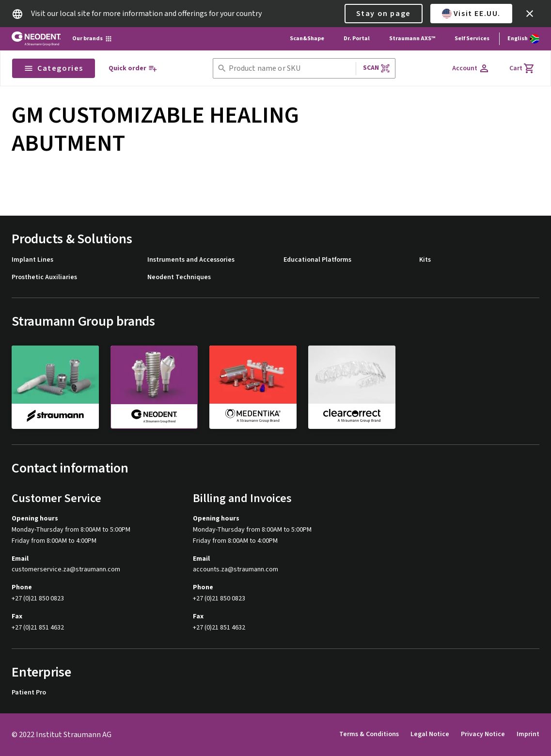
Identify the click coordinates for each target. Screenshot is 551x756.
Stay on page (384, 14)
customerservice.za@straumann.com (66, 570)
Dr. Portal (357, 39)
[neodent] (154, 387)
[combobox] (290, 69)
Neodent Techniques (179, 277)
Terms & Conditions (369, 734)
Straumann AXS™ (412, 39)
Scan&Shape (307, 39)
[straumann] (55, 387)
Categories (54, 68)
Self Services (472, 39)
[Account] (471, 68)
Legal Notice (430, 734)
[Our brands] (92, 39)
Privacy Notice (483, 734)
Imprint (528, 734)
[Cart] (522, 68)
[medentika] (253, 387)
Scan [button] (377, 68)
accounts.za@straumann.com (236, 570)
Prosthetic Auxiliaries (44, 277)
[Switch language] (523, 39)
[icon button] (530, 14)
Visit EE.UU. (471, 14)
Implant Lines (32, 260)
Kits (425, 260)
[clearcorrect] (352, 387)
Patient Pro (29, 693)
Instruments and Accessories (191, 260)
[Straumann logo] (36, 39)
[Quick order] (133, 69)
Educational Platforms (317, 260)
